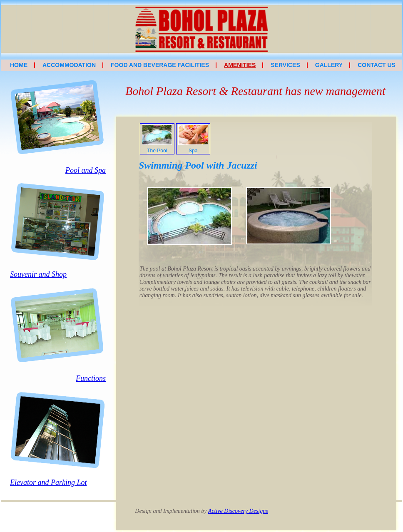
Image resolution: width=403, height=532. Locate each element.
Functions (91, 378)
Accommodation (69, 65)
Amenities (240, 65)
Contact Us (377, 65)
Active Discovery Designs (238, 511)
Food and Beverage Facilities (160, 65)
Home (19, 65)
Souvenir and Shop (38, 274)
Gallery (329, 65)
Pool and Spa (86, 170)
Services (285, 65)
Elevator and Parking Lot (48, 482)
